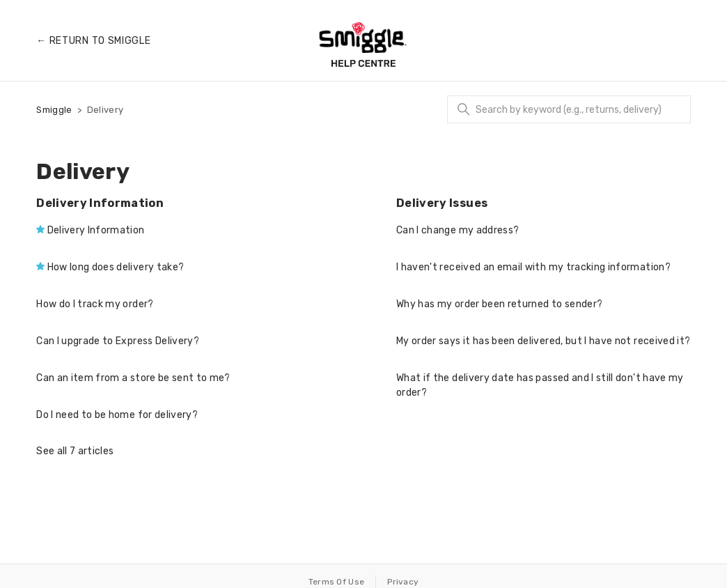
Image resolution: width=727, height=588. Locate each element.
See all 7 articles (75, 451)
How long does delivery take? (116, 267)
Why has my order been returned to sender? (499, 304)
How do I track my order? (95, 304)
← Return (93, 41)
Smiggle (54, 110)
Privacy (403, 582)
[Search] (569, 109)
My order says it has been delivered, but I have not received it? (543, 341)
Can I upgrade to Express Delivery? (118, 341)
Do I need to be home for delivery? (117, 415)
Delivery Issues (442, 203)
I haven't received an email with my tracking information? (533, 267)
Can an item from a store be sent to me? (133, 378)
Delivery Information (100, 203)
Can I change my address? (458, 230)
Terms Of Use (337, 582)
